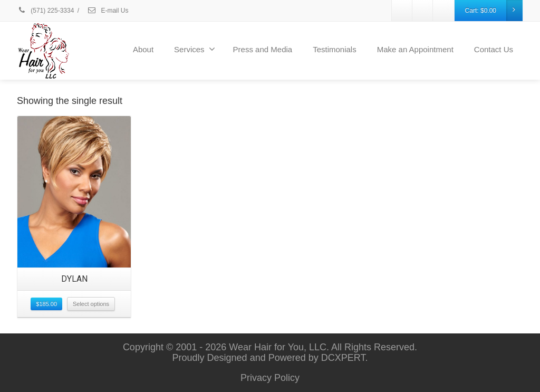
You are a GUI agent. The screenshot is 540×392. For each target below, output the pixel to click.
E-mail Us (108, 11)
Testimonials (335, 49)
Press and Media (263, 49)
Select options (91, 304)
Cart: (494, 11)
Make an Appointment (415, 49)
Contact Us (494, 49)
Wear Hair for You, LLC (278, 347)
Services (195, 49)
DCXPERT (343, 358)
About (143, 49)
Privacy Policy (270, 378)
